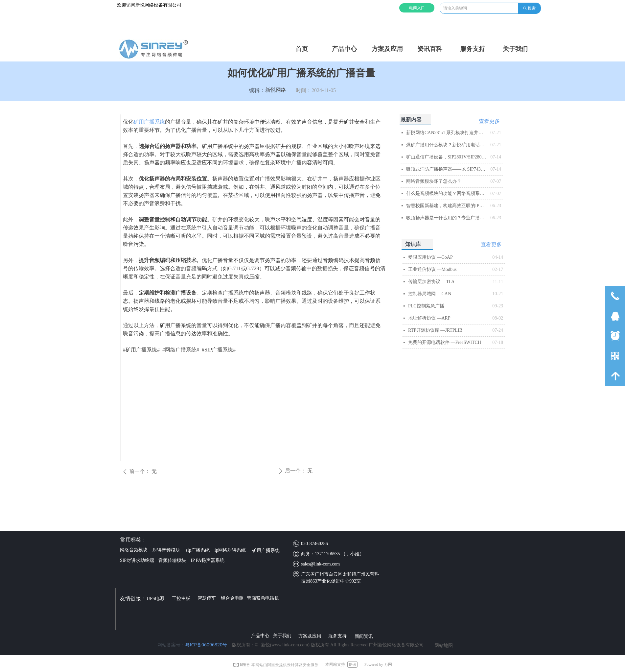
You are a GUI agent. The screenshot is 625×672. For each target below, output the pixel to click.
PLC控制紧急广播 (426, 306)
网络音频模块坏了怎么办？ (434, 181)
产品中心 (344, 49)
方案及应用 (387, 49)
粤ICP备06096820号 (206, 645)
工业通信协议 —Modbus (432, 269)
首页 (302, 49)
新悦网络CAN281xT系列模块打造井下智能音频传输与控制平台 (447, 133)
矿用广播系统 (149, 122)
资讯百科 (430, 49)
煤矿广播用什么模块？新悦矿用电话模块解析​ (447, 145)
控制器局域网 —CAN (430, 294)
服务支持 (473, 49)
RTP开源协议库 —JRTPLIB (435, 330)
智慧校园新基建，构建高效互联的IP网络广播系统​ (447, 206)
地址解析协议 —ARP (429, 318)
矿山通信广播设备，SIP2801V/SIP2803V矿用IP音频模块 (447, 157)
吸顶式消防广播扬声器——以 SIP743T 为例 (447, 169)
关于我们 (515, 49)
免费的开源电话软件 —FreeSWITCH (445, 342)
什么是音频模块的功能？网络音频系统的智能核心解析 (447, 193)
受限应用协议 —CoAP (430, 257)
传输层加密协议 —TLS (431, 282)
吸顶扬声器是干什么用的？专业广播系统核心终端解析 (447, 218)
